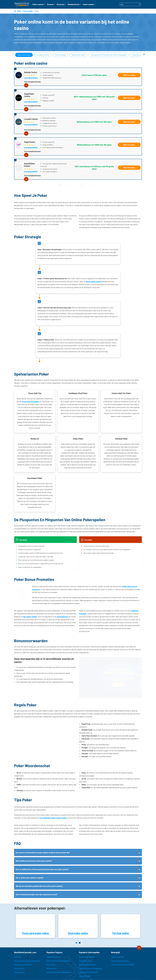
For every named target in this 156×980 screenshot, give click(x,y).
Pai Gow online (121, 920)
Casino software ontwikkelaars (91, 955)
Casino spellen (88, 4)
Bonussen (61, 4)
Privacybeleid (19, 959)
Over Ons (17, 943)
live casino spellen (30, 617)
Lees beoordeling (31, 78)
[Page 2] (80, 929)
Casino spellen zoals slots (89, 959)
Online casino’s (38, 4)
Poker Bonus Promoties (140, 55)
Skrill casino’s (52, 955)
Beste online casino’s (87, 943)
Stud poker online (78, 920)
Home (19, 11)
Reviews (50, 4)
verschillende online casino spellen (53, 804)
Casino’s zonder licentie (120, 947)
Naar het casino (129, 75)
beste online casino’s (94, 281)
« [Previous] (13, 54)
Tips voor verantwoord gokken (123, 951)
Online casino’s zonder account (58, 947)
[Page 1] (76, 929)
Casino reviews (85, 962)
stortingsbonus (62, 617)
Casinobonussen (85, 947)
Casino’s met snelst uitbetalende (59, 959)
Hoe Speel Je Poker (43, 55)
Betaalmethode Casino (88, 951)
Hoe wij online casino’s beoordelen (27, 947)
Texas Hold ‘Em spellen (30, 401)
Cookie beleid (19, 955)
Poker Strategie (60, 55)
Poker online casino (24, 55)
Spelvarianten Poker (78, 55)
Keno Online (51, 951)
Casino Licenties (117, 943)
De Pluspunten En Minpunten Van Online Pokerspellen (109, 55)
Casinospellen (28, 11)
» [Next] (144, 54)
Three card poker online (35, 920)
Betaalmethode (74, 4)
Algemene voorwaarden (23, 951)
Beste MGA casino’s (54, 943)
